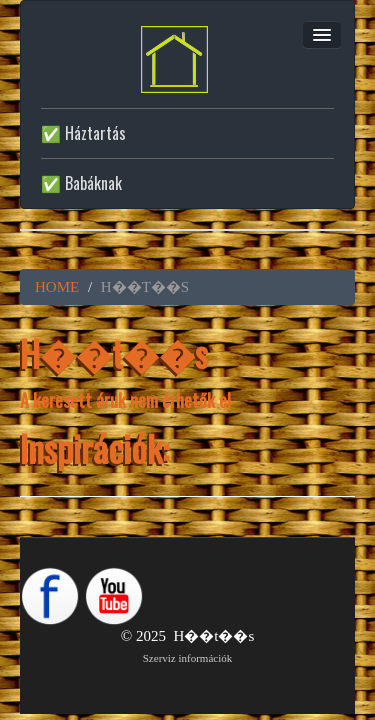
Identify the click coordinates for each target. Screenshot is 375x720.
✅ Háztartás (83, 133)
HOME (57, 287)
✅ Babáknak (81, 183)
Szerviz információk (188, 658)
